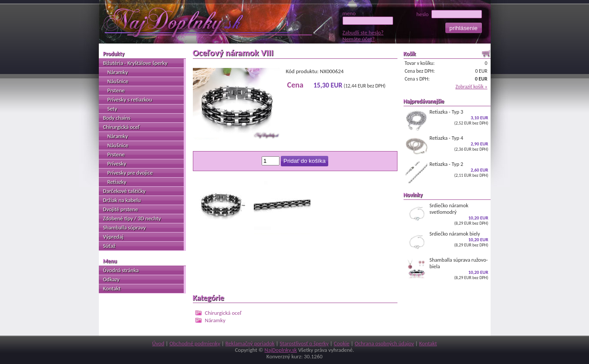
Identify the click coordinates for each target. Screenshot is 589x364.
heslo (449, 14)
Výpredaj (113, 237)
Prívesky (117, 163)
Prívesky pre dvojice (130, 173)
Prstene (116, 90)
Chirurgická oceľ (223, 313)
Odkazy (111, 279)
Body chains (117, 118)
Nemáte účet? (359, 39)
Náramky (215, 320)
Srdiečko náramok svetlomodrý (447, 214)
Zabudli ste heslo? (363, 32)
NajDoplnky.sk (281, 350)
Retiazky (117, 182)
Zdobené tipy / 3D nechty (132, 218)
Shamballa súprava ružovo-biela (447, 268)
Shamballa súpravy (125, 227)
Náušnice (118, 81)
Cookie (342, 343)
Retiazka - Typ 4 (447, 146)
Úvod (158, 343)
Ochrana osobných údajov (384, 343)
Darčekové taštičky (125, 191)
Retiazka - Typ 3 (447, 120)
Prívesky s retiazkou (130, 99)
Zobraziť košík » (471, 87)
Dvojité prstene (121, 209)
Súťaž (109, 246)
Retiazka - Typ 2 (447, 172)
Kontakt (112, 288)
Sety (113, 109)
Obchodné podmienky (195, 343)
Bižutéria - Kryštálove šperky (135, 63)
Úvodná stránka (121, 270)
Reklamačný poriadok (250, 343)
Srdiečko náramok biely (447, 242)
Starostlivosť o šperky (304, 343)
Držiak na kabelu (122, 200)
